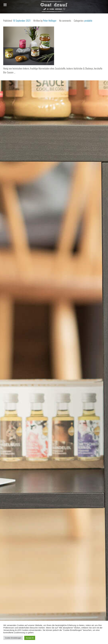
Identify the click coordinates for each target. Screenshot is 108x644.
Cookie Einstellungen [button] (13, 638)
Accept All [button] (30, 638)
